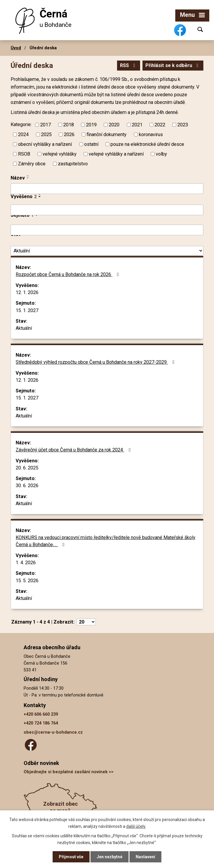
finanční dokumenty (107, 134)
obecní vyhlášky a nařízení (45, 144)
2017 (46, 125)
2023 (183, 125)
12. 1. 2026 (27, 292)
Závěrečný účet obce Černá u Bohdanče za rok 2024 (74, 450)
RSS (129, 65)
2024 (23, 134)
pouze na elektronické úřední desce (147, 144)
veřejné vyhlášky (60, 154)
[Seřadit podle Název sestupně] (28, 178)
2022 (160, 125)
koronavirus (151, 134)
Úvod (16, 48)
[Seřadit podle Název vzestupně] (28, 176)
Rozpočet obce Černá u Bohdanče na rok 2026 (68, 274)
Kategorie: (21, 124)
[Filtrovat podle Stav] (107, 251)
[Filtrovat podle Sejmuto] (107, 230)
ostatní (91, 144)
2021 (137, 125)
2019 (91, 125)
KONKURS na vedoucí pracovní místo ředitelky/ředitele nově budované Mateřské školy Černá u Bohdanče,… (106, 541)
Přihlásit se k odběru (173, 65)
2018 (69, 125)
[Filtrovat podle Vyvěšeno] (107, 210)
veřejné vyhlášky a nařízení (116, 154)
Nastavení (145, 857)
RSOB (24, 154)
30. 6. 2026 (27, 486)
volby (161, 154)
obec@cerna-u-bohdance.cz (53, 732)
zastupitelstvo (73, 164)
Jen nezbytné (110, 857)
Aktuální (24, 328)
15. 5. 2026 (27, 581)
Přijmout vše (71, 857)
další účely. (136, 826)
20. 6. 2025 (27, 468)
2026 (69, 134)
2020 (114, 125)
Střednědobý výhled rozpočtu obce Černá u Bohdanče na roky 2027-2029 (96, 362)
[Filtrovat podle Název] (107, 189)
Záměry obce (32, 164)
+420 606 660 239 (41, 714)
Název (18, 178)
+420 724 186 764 (41, 723)
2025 (46, 134)
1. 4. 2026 (26, 563)
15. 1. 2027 (27, 310)
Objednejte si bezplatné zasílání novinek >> (69, 772)
